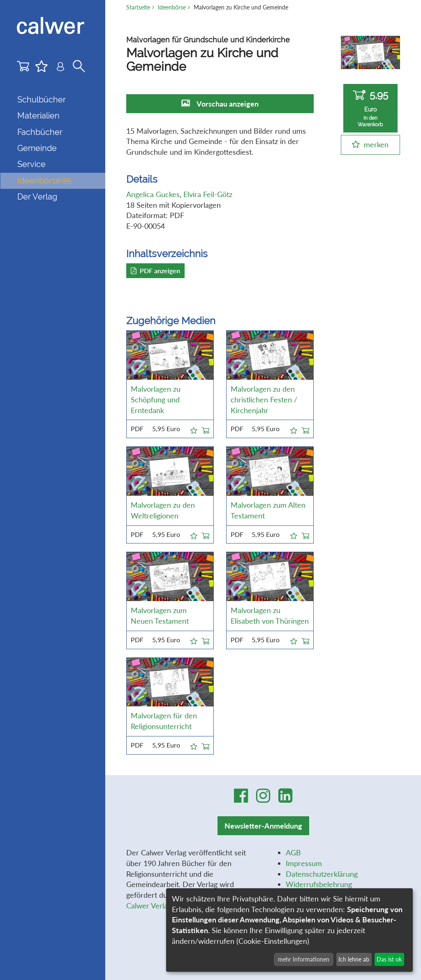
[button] (194, 429)
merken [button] (376, 144)
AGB (293, 852)
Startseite (138, 7)
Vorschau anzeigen (228, 104)
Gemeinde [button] (37, 148)
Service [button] (31, 164)
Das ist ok (389, 959)
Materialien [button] (38, 116)
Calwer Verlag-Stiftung (163, 906)
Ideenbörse (44, 181)
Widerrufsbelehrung (319, 884)
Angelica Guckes (153, 194)
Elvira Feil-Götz (208, 194)
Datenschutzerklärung (322, 874)
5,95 (370, 108)
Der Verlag (37, 197)
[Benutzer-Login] (60, 68)
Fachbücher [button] (40, 132)
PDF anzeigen (155, 271)
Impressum (304, 863)
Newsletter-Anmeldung (263, 826)
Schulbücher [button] (42, 100)
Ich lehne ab (354, 959)
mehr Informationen (304, 959)
